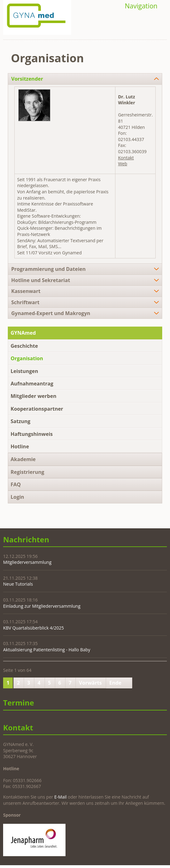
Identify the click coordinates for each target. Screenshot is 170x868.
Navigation (141, 6)
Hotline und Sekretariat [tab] (41, 280)
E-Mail (61, 797)
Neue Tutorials (18, 584)
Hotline (20, 446)
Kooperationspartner (37, 409)
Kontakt (126, 158)
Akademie (23, 459)
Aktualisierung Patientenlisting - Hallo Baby (47, 650)
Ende (115, 683)
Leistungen (24, 371)
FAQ (16, 484)
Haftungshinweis (32, 434)
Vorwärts (90, 683)
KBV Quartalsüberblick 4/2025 (34, 628)
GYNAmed (23, 333)
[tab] (85, 79)
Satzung (20, 421)
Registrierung (27, 472)
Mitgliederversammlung (27, 562)
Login (17, 497)
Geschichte (24, 346)
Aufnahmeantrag (32, 384)
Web (122, 164)
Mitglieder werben (34, 396)
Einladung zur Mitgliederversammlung (42, 606)
